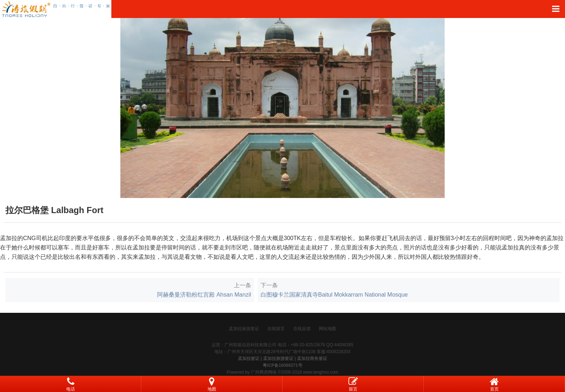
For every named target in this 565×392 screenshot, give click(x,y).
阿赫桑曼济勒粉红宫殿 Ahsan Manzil (204, 295)
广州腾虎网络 (264, 372)
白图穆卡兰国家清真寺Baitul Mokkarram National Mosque (334, 295)
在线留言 (276, 329)
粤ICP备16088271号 (282, 365)
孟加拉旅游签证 (244, 329)
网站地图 (328, 329)
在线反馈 (302, 329)
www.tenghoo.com (321, 372)
